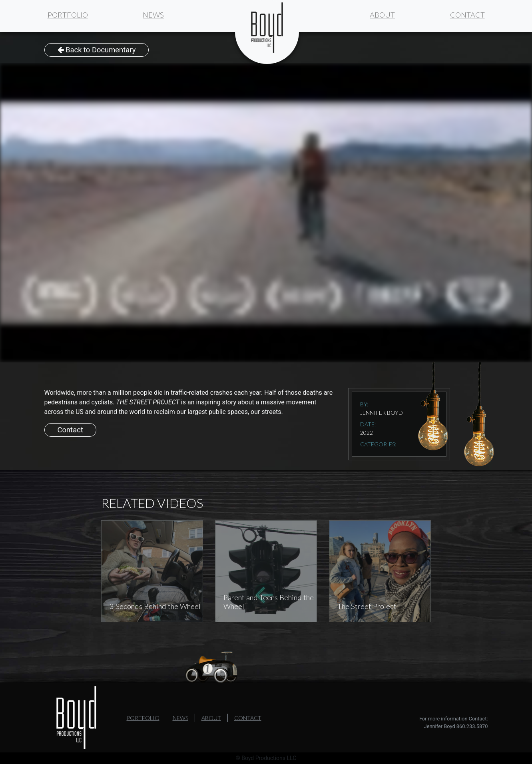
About (382, 15)
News (153, 15)
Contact (467, 15)
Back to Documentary (97, 50)
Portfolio (68, 15)
